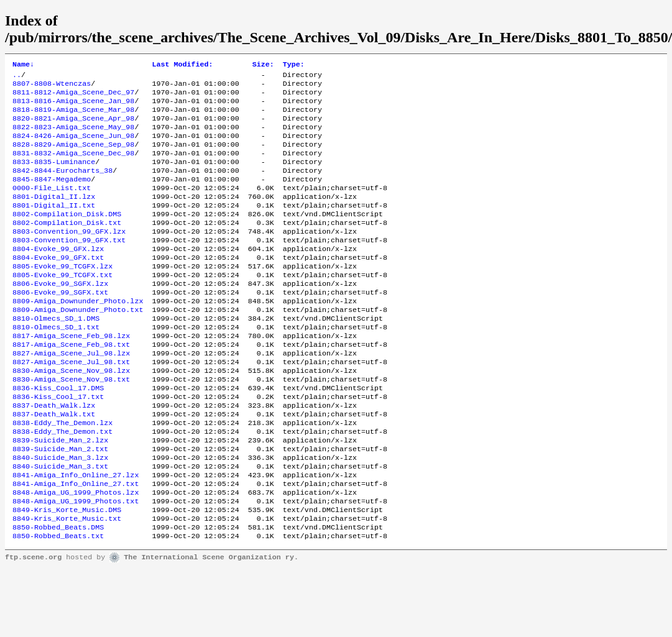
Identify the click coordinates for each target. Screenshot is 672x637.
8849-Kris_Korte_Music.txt (67, 584)
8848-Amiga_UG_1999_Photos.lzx (76, 554)
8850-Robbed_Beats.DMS (58, 594)
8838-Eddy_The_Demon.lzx (62, 475)
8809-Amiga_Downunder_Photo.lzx (78, 336)
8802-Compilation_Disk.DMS (67, 236)
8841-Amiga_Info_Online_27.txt (76, 544)
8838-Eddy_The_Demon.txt (62, 485)
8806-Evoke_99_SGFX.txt (60, 326)
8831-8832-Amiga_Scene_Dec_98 (73, 167)
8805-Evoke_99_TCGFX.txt (62, 306)
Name (23, 65)
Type (294, 65)
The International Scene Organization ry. (211, 626)
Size (263, 65)
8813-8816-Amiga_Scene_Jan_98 (73, 107)
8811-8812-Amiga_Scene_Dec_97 (73, 97)
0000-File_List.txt (52, 206)
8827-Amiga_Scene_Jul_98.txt (71, 405)
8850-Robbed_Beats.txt (58, 604)
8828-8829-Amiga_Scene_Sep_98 (73, 157)
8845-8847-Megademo (52, 196)
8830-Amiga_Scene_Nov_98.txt (71, 425)
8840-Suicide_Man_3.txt (60, 525)
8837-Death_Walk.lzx (54, 455)
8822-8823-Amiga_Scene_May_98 (73, 137)
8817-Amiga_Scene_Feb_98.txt (71, 385)
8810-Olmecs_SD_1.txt (56, 365)
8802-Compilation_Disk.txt (67, 246)
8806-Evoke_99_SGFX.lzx (60, 316)
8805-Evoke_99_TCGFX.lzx (62, 296)
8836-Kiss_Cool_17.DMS (58, 435)
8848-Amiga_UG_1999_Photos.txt (76, 564)
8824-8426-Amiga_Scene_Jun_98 (73, 147)
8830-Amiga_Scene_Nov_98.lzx (71, 415)
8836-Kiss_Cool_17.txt (58, 445)
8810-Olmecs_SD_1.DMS (56, 355)
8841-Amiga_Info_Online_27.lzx (76, 534)
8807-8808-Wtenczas (52, 87)
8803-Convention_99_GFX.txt (69, 266)
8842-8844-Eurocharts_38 (62, 186)
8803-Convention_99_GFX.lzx (69, 256)
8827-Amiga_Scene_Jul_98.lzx (71, 395)
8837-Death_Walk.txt (54, 465)
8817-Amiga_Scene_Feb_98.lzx (71, 375)
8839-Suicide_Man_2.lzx (60, 495)
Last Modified (182, 65)
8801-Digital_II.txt (54, 226)
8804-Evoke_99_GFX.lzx (58, 276)
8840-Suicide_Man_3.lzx (60, 515)
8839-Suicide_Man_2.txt (60, 505)
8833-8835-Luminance (54, 176)
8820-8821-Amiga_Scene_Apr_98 (73, 127)
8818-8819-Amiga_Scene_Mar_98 (73, 117)
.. (17, 77)
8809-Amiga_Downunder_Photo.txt (78, 346)
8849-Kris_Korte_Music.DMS (67, 574)
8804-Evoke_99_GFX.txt (58, 286)
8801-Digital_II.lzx (54, 216)
